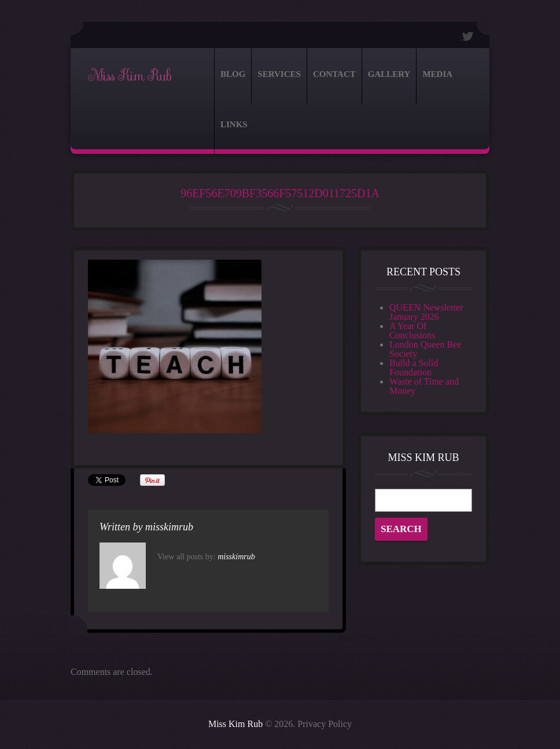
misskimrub (169, 527)
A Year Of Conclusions (412, 331)
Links (234, 124)
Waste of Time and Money (424, 386)
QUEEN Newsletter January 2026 (426, 312)
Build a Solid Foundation (414, 368)
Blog (233, 74)
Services (279, 74)
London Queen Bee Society (425, 349)
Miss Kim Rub (129, 76)
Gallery (389, 74)
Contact (334, 74)
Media (437, 74)
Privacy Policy (325, 724)
